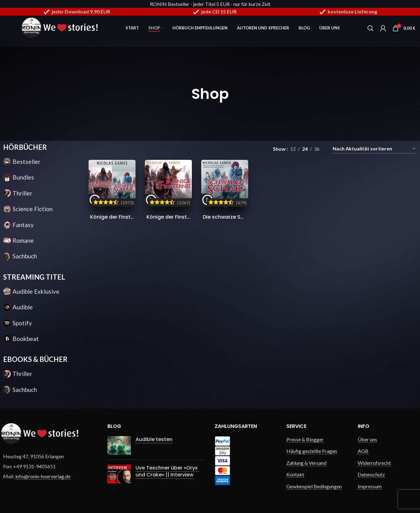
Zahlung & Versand (306, 463)
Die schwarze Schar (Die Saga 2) (244, 217)
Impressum (370, 486)
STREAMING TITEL (34, 277)
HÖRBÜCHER (25, 147)
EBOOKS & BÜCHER (35, 359)
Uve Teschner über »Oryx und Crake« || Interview (167, 471)
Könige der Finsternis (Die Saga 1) (189, 217)
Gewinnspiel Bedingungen (314, 486)
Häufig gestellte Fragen (312, 451)
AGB (363, 451)
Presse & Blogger (305, 439)
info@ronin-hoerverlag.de (43, 476)
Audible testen (154, 439)
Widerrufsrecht (374, 463)
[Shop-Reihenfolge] (374, 149)
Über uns (367, 439)
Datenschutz (371, 474)
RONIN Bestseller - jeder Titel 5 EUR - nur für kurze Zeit (210, 4)
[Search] (371, 28)
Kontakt (295, 474)
